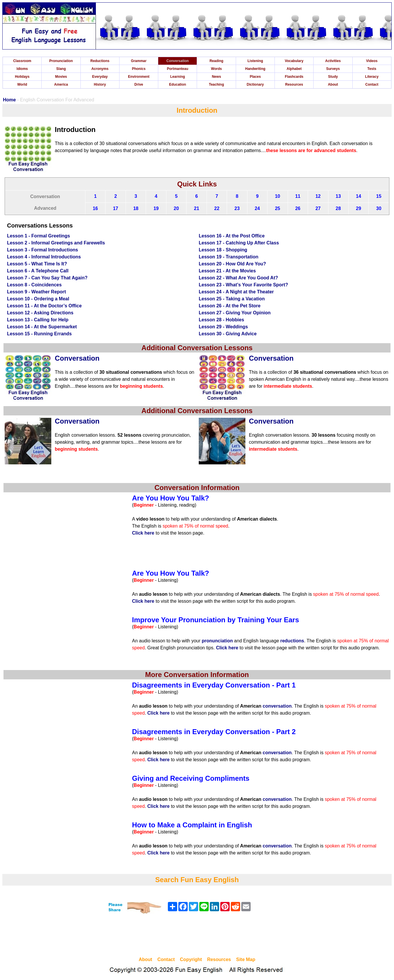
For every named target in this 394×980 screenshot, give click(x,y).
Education (177, 84)
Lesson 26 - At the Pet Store (230, 306)
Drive (139, 84)
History (100, 84)
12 (318, 196)
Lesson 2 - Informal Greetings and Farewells (56, 243)
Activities (333, 61)
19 (156, 208)
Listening (255, 61)
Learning (178, 77)
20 (176, 208)
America (61, 84)
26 (298, 208)
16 (95, 208)
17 (116, 208)
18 (136, 208)
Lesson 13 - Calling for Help (38, 320)
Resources (294, 84)
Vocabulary (294, 61)
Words (216, 69)
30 (379, 208)
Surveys (333, 69)
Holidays (22, 77)
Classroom (22, 61)
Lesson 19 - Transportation (228, 257)
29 (358, 208)
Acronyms (100, 69)
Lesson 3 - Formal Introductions (43, 250)
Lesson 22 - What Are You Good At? (238, 278)
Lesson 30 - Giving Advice (228, 334)
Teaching (217, 84)
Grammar (139, 61)
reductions (292, 641)
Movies (61, 77)
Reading (216, 61)
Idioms (22, 69)
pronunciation (217, 641)
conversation (277, 706)
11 (298, 196)
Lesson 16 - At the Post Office (232, 236)
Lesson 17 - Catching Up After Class (239, 243)
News (216, 77)
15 (379, 196)
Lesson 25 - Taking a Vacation (232, 299)
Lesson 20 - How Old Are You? (232, 264)
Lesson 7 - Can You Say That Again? (47, 278)
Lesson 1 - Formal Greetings (38, 236)
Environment (139, 77)
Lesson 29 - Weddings (223, 327)
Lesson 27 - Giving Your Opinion (235, 313)
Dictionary (255, 84)
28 (338, 208)
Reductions (100, 61)
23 (237, 208)
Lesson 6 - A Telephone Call (38, 271)
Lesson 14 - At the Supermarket (42, 327)
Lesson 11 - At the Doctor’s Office (44, 306)
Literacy (372, 77)
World (22, 84)
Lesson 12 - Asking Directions (40, 313)
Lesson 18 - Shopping (223, 250)
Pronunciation (61, 61)
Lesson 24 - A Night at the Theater (236, 292)
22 (217, 208)
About (333, 84)
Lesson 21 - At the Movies (227, 271)
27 (318, 208)
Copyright (191, 959)
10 (277, 196)
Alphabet (294, 69)
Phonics (139, 69)
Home (9, 100)
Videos (372, 61)
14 (358, 196)
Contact (372, 84)
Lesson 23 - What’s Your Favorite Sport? (243, 285)
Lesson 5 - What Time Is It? (37, 264)
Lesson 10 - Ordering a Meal (38, 299)
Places (255, 77)
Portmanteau (178, 69)
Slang (61, 69)
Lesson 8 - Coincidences (34, 285)
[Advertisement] (197, 936)
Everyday (100, 77)
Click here (143, 533)
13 (338, 196)
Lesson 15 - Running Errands (39, 334)
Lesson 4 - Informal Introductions (44, 257)
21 (197, 208)
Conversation (178, 61)
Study (333, 77)
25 (277, 208)
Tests (372, 69)
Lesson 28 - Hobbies (221, 320)
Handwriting (255, 69)
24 (257, 208)
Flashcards (294, 77)
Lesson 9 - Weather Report (36, 292)
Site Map (246, 959)
